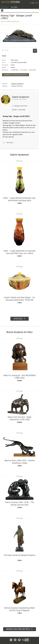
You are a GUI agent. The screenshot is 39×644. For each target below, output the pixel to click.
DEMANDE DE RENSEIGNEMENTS (15, 75)
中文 (37, 3)
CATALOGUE (5, 7)
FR (31, 3)
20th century (10, 143)
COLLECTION (22, 110)
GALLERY (14, 110)
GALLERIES (14, 7)
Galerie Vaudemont (21, 97)
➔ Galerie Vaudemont (17, 84)
